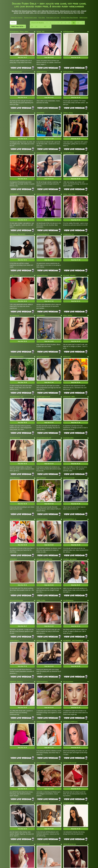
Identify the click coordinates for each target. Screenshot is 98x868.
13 (83, 23)
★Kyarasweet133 (43, 323)
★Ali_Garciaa (15, 250)
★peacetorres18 (16, 67)
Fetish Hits (57, 865)
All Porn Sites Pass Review (69, 18)
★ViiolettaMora (42, 469)
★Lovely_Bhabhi (69, 250)
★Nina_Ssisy (68, 105)
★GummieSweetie (16, 542)
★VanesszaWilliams (70, 650)
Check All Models (38, 23)
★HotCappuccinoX (43, 359)
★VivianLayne (42, 577)
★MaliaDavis (41, 650)
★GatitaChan (15, 760)
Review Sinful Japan (31, 18)
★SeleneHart (14, 723)
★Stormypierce (42, 615)
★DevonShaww (42, 250)
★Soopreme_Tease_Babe (19, 32)
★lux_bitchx (68, 286)
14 (32, 26)
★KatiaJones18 (69, 432)
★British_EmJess (16, 615)
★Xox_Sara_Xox (69, 177)
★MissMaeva (15, 577)
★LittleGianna (68, 542)
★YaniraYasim (15, 396)
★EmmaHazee (15, 796)
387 (45, 26)
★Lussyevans (15, 469)
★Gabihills (40, 105)
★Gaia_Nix (40, 32)
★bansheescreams (17, 323)
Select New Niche (18, 26)
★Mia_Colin (41, 542)
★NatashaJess (42, 140)
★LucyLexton (68, 615)
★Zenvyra (67, 323)
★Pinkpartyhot (69, 32)
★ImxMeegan (15, 140)
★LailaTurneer (15, 105)
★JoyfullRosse (69, 140)
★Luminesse (14, 286)
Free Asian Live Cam (53, 18)
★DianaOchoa (42, 67)
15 (36, 26)
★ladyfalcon (68, 796)
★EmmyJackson (43, 796)
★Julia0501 (41, 286)
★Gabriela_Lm (68, 213)
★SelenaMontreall (70, 687)
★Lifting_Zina (15, 650)
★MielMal (13, 505)
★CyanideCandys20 (44, 396)
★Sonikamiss (15, 432)
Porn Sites (42, 18)
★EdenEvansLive (70, 760)
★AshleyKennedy (43, 723)
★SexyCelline (68, 67)
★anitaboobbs (68, 396)
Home (13, 23)
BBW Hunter (83, 18)
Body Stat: (22, 53)
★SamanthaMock (43, 213)
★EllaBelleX (14, 177)
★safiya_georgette (70, 505)
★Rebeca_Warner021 (18, 213)
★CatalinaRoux (69, 723)
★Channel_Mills (69, 359)
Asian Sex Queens (17, 18)
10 (69, 23)
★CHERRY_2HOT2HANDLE (73, 577)
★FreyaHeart (41, 432)
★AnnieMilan (41, 687)
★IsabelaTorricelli (43, 760)
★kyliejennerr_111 (16, 359)
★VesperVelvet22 (43, 177)
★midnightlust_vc (70, 469)
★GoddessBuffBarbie (44, 505)
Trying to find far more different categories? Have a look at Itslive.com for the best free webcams (49, 850)
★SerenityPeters (16, 687)
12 (78, 23)
